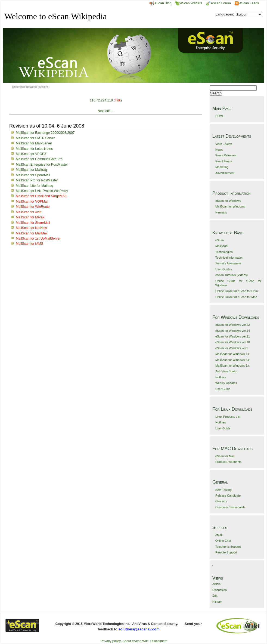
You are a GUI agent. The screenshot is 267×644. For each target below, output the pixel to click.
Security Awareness (228, 263)
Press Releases (226, 155)
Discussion (220, 590)
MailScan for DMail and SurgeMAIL (42, 196)
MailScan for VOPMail (32, 202)
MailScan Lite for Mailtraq (34, 186)
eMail (219, 535)
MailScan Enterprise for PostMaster (42, 165)
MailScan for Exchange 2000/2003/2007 (45, 133)
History (217, 602)
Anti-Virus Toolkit (226, 371)
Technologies (224, 252)
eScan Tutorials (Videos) (232, 275)
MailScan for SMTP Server (35, 138)
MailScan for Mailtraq (31, 170)
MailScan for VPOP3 (31, 154)
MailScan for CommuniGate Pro (39, 159)
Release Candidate (228, 496)
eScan (220, 240)
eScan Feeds (249, 3)
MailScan (221, 246)
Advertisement (225, 173)
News (219, 150)
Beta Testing (223, 490)
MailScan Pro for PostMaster (37, 180)
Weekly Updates (226, 383)
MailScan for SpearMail (33, 175)
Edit (215, 596)
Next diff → (106, 111)
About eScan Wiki (135, 641)
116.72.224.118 (101, 100)
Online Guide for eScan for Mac (236, 297)
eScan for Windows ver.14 (233, 331)
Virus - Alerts (224, 144)
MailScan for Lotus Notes (34, 149)
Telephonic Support (228, 547)
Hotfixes (221, 377)
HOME (220, 116)
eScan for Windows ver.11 (233, 336)
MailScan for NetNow (31, 228)
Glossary (221, 501)
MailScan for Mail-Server (34, 143)
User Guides (224, 269)
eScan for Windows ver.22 (233, 325)
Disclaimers (159, 641)
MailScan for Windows (230, 206)
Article (216, 584)
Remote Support (226, 552)
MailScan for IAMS (30, 244)
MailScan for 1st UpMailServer (38, 239)
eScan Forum (218, 3)
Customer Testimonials (230, 507)
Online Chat (223, 541)
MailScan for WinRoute (33, 207)
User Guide (223, 389)
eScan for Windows (228, 201)
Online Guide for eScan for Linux (237, 291)
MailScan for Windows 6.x (232, 360)
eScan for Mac (225, 456)
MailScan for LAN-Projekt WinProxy (42, 191)
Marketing (222, 167)
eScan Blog (160, 3)
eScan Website (189, 3)
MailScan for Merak (30, 217)
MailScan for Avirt (29, 212)
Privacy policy (111, 641)
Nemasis (221, 212)
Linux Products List (228, 417)
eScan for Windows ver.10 (233, 342)
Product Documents (228, 462)
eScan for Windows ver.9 (232, 348)
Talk (118, 100)
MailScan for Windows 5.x (232, 366)
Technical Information (229, 258)
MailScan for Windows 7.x (232, 354)
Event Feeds (224, 161)
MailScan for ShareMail (33, 223)
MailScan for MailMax (32, 233)
